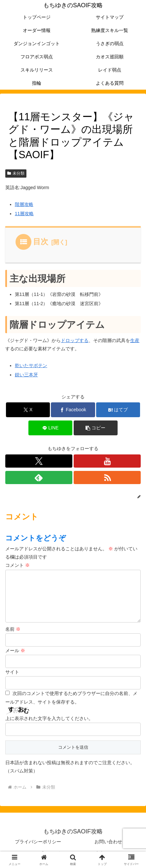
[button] (96, 428)
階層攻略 (24, 204)
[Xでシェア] (28, 410)
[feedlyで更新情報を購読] (39, 477)
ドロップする (75, 340)
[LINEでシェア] (50, 428)
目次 (41, 242)
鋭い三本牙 (26, 375)
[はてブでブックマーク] (118, 410)
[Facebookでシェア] (73, 410)
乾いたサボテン (31, 365)
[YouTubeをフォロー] (107, 461)
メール (15, 656)
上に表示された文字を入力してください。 (49, 724)
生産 (135, 340)
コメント (18, 565)
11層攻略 (24, 214)
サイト (12, 677)
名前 (13, 634)
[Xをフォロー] (39, 461)
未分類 (16, 173)
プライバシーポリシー (38, 847)
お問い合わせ (108, 847)
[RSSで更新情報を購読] (107, 477)
